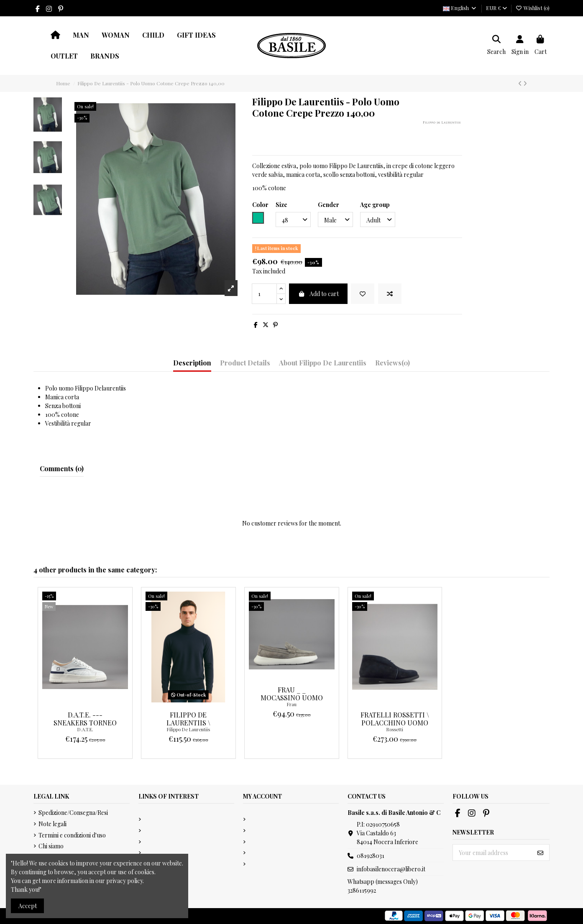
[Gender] (335, 220)
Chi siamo (51, 846)
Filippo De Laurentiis (188, 729)
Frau (292, 704)
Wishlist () (533, 8)
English (460, 8)
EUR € (496, 8)
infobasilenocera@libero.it (391, 869)
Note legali (52, 824)
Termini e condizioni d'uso (72, 835)
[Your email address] (492, 853)
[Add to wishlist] (363, 294)
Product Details (245, 363)
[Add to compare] (390, 294)
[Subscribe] (540, 853)
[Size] (293, 220)
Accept (28, 906)
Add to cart (318, 294)
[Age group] (378, 220)
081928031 (371, 856)
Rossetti (395, 729)
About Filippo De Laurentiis (323, 363)
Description (192, 363)
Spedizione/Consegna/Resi (73, 813)
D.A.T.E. (85, 729)
